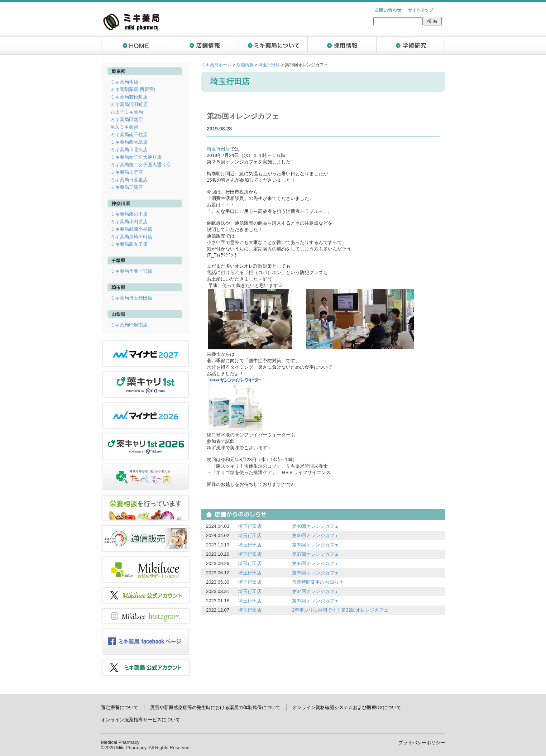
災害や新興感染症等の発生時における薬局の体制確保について (215, 707)
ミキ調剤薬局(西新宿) (133, 89)
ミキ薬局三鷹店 (127, 187)
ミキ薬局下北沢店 (129, 150)
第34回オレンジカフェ (315, 591)
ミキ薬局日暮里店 (129, 180)
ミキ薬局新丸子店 (129, 244)
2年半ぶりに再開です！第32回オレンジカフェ (340, 610)
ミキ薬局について (273, 46)
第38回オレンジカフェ (315, 545)
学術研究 (411, 46)
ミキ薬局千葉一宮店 (131, 271)
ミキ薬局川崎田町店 (131, 237)
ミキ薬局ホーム (216, 65)
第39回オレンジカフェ (315, 535)
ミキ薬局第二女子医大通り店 (141, 165)
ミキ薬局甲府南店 (129, 325)
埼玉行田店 (269, 65)
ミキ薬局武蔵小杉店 (131, 229)
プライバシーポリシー (422, 743)
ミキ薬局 (131, 22)
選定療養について (120, 707)
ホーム (135, 46)
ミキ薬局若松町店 (129, 97)
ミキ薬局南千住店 (129, 135)
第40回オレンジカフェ (315, 526)
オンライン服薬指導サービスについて (141, 720)
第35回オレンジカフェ (315, 573)
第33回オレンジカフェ (315, 601)
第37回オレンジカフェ (315, 554)
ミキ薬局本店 (124, 82)
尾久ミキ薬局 (124, 127)
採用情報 (342, 46)
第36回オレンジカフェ (315, 563)
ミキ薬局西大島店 (129, 142)
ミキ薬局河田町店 (129, 104)
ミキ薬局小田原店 (129, 222)
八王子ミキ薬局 (127, 112)
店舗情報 (204, 46)
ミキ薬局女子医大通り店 (136, 157)
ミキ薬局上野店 (127, 172)
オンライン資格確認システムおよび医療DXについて (347, 707)
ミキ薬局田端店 (127, 119)
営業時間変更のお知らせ (318, 582)
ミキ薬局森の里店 (129, 214)
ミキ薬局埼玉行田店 (131, 298)
